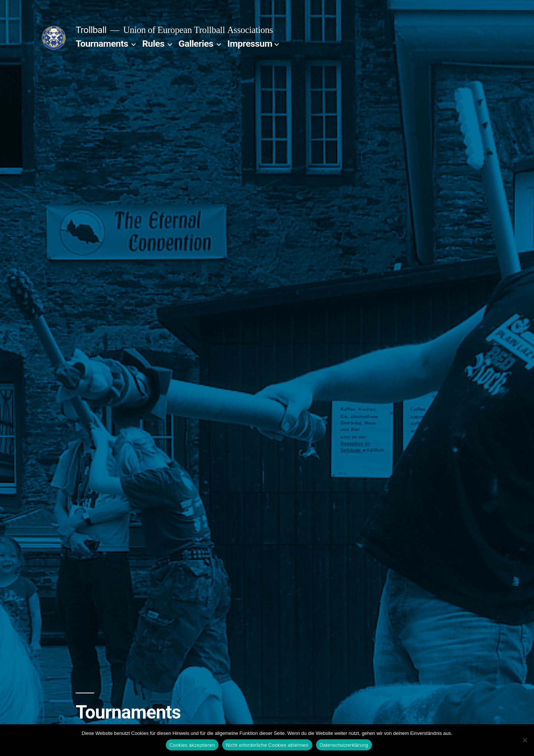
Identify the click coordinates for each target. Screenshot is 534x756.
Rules (154, 44)
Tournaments (102, 44)
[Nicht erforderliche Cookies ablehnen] (525, 740)
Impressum (250, 44)
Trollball (91, 30)
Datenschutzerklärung (344, 745)
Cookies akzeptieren (192, 745)
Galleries (196, 44)
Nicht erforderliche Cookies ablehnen (267, 745)
